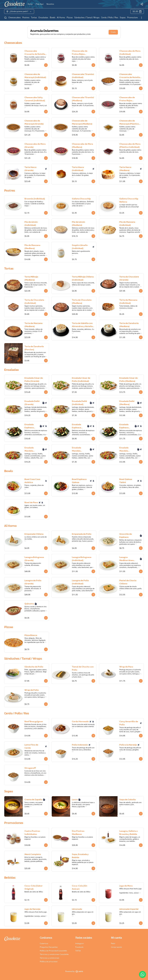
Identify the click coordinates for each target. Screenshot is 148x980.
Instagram (80, 944)
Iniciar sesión (116, 947)
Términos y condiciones (50, 958)
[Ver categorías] (142, 18)
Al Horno (61, 18)
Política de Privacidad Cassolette (53, 951)
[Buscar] (5, 18)
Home (30, 4)
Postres (26, 18)
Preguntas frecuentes (49, 947)
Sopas (123, 18)
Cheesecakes (15, 18)
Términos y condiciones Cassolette (54, 954)
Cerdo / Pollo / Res (110, 18)
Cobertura (44, 944)
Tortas (34, 18)
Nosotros (50, 4)
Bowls (53, 18)
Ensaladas (43, 18)
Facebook (79, 947)
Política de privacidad (49, 962)
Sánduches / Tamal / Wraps (87, 18)
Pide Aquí (40, 4)
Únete (113, 32)
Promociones (133, 18)
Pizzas (70, 18)
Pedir (113, 944)
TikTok (78, 951)
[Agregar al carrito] (46, 65)
